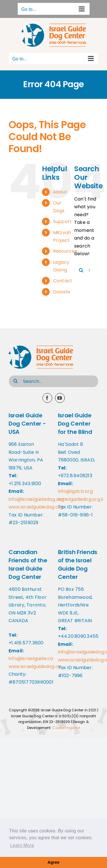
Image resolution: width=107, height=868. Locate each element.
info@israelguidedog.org (36, 499)
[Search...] (53, 381)
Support (62, 221)
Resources (65, 251)
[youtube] (60, 398)
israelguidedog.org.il (81, 499)
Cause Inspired (66, 728)
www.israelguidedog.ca (35, 666)
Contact (63, 281)
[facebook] (47, 398)
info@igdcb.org (75, 491)
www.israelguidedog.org (36, 507)
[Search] (81, 270)
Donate (62, 292)
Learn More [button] (22, 845)
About (60, 192)
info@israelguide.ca (31, 658)
